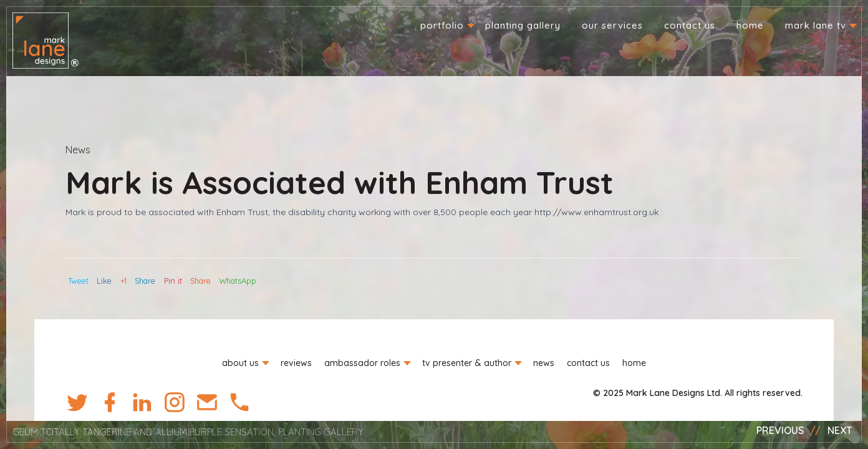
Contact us (690, 25)
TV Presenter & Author (467, 363)
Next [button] (840, 430)
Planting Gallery (523, 25)
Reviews (296, 363)
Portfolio (442, 25)
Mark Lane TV (816, 25)
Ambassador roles (362, 363)
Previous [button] (780, 430)
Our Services (612, 25)
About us (240, 363)
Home (750, 25)
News (78, 150)
